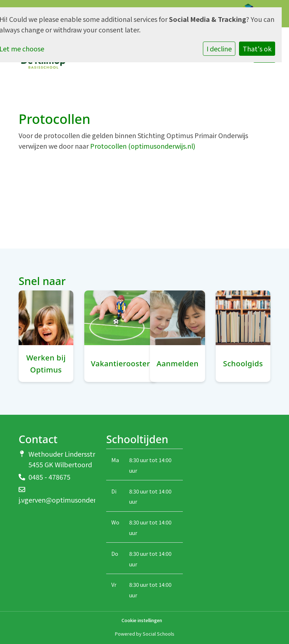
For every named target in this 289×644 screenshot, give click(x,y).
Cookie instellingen (142, 620)
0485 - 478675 (49, 477)
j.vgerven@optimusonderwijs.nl (66, 500)
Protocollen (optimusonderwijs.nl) (143, 146)
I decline (219, 48)
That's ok (257, 48)
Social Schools (158, 634)
